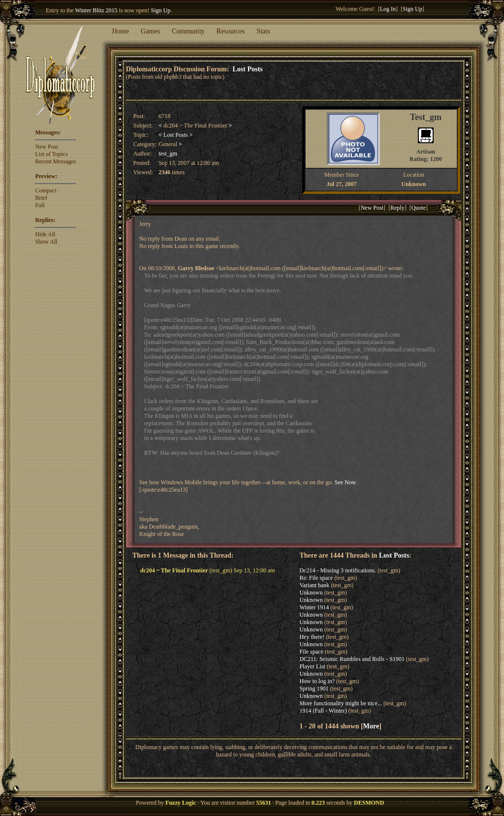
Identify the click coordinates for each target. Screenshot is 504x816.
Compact (46, 190)
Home (121, 31)
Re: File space (316, 578)
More (371, 726)
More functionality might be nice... (341, 703)
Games (150, 31)
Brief (41, 198)
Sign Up (161, 10)
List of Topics (51, 154)
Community (188, 31)
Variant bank (314, 585)
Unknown (311, 593)
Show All (46, 242)
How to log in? (317, 681)
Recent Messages (55, 161)
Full (40, 205)
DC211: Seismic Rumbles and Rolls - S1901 (352, 659)
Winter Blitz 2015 (96, 10)
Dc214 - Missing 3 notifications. (338, 570)
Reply (397, 208)
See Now (346, 482)
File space (311, 652)
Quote (419, 208)
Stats (263, 31)
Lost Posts (248, 69)
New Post (46, 147)
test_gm (168, 154)
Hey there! (312, 637)
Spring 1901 (314, 689)
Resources (231, 31)
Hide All (45, 234)
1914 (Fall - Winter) (323, 711)
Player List (312, 666)
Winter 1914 (314, 607)
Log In (388, 9)
